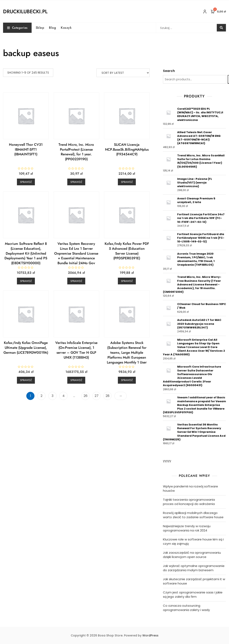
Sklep (40, 28)
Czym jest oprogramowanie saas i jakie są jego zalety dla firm (193, 594)
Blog (52, 28)
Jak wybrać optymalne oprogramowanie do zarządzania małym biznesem (194, 568)
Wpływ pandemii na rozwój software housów (190, 488)
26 (86, 396)
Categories (17, 28)
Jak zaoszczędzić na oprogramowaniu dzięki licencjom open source (192, 555)
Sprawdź (26, 182)
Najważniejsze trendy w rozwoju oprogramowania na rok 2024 (187, 528)
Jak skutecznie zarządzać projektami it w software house (194, 581)
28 (108, 396)
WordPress (150, 635)
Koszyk (66, 28)
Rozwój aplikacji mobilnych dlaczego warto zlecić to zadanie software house (193, 515)
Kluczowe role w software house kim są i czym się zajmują (193, 541)
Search (169, 71)
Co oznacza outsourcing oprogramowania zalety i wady (186, 608)
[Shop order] (123, 73)
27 (97, 396)
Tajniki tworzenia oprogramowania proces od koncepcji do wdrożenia (189, 502)
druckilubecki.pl (25, 11)
